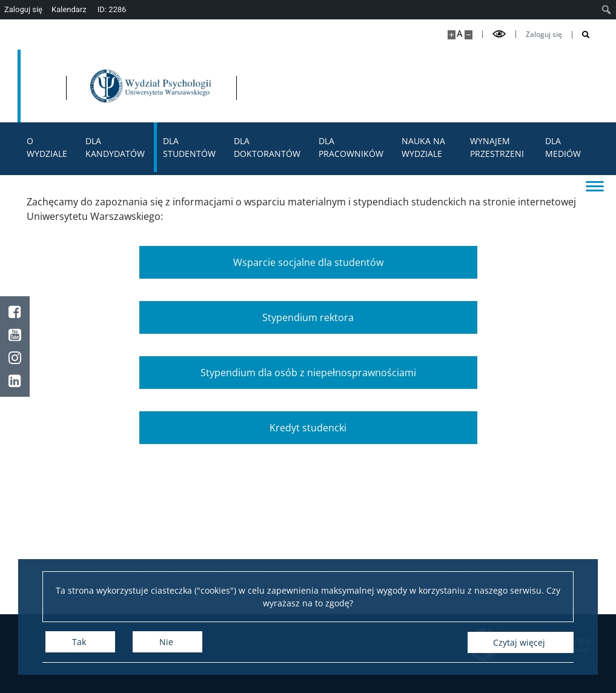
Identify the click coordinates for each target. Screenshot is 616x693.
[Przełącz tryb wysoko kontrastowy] (499, 34)
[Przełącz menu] (595, 185)
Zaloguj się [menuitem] (23, 9)
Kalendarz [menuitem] (69, 9)
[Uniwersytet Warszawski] (108, 86)
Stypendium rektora (308, 317)
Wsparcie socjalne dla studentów (308, 262)
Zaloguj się (544, 35)
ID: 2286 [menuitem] (112, 9)
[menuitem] (607, 10)
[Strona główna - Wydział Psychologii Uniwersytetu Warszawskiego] (284, 86)
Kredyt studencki (308, 428)
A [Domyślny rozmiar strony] (459, 34)
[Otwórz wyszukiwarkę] (581, 35)
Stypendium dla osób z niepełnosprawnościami (308, 373)
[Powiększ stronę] (452, 35)
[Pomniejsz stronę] (469, 35)
